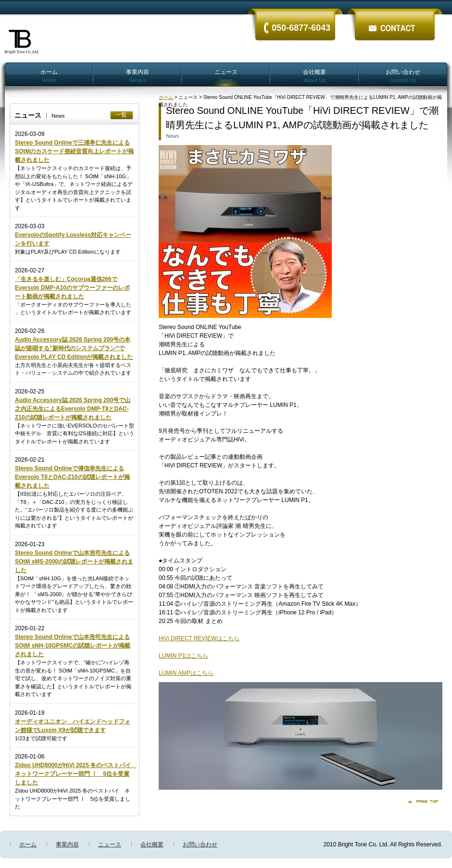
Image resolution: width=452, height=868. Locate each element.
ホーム (49, 76)
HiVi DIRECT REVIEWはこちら (199, 638)
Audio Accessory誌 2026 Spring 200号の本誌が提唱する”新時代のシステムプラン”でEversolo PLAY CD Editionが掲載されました (74, 348)
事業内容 (138, 76)
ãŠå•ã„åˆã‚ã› (394, 20)
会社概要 (314, 76)
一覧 (121, 115)
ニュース (226, 76)
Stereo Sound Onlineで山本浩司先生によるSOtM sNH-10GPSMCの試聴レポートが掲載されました (73, 646)
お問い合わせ (403, 76)
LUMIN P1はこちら (183, 656)
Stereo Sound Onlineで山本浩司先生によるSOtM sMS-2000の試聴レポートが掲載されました (74, 562)
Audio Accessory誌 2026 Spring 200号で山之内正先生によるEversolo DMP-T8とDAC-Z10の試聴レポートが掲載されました (73, 409)
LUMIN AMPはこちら (186, 673)
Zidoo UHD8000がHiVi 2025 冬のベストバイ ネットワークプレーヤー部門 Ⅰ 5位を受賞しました (76, 774)
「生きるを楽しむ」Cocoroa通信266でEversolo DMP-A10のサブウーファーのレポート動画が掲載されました (72, 288)
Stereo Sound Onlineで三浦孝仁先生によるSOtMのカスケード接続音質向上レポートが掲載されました (74, 151)
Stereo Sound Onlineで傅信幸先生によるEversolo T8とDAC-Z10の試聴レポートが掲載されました (72, 477)
